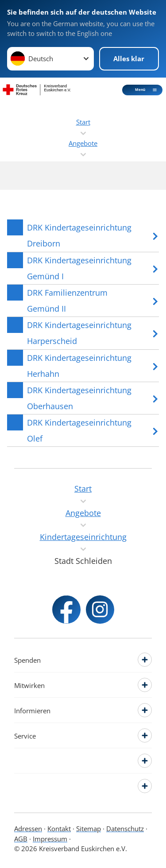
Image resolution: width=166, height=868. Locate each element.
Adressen (28, 829)
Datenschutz (125, 829)
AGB (21, 839)
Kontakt (59, 829)
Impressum (50, 839)
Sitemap (89, 829)
